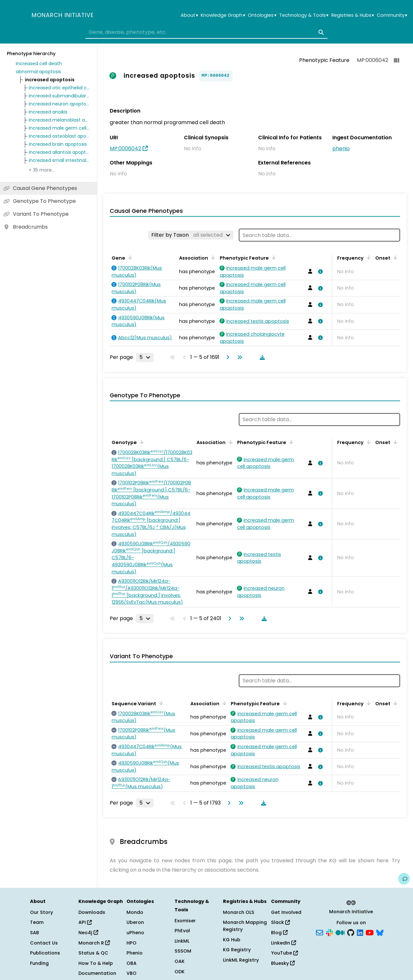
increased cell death (39, 64)
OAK (180, 961)
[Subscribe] (319, 932)
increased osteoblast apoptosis (59, 136)
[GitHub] (351, 932)
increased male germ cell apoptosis (59, 128)
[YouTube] (370, 932)
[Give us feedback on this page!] (404, 879)
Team (37, 922)
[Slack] (329, 932)
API (85, 922)
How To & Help (96, 963)
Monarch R (94, 943)
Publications (45, 953)
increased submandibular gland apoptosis (59, 96)
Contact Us (44, 943)
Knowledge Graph (223, 15)
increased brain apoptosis (58, 144)
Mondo (135, 912)
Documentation (97, 973)
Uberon (135, 922)
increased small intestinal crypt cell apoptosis (59, 160)
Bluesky (283, 963)
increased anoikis (48, 112)
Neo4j (88, 933)
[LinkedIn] (360, 932)
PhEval (182, 931)
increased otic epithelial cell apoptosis (59, 88)
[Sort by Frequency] (368, 257)
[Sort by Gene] (129, 257)
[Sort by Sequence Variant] (160, 703)
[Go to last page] (238, 357)
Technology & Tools (304, 15)
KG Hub (232, 940)
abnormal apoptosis (38, 72)
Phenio (135, 953)
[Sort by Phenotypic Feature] (273, 257)
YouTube (284, 953)
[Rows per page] (145, 357)
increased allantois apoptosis (59, 152)
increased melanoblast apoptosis (59, 120)
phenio (341, 148)
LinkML (182, 941)
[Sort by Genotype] (141, 442)
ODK (180, 972)
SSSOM (183, 951)
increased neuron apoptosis (59, 104)
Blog (279, 933)
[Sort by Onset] (394, 257)
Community (392, 15)
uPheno (135, 933)
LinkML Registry (241, 960)
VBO (131, 973)
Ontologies (262, 15)
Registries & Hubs (353, 15)
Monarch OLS (239, 912)
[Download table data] (261, 357)
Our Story (41, 912)
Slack (280, 922)
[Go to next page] (227, 357)
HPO (131, 943)
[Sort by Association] (212, 257)
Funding (39, 963)
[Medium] (340, 932)
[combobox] (206, 32)
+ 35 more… (42, 170)
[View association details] (319, 272)
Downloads (92, 912)
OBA (131, 963)
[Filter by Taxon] (191, 235)
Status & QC (93, 953)
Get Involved (286, 912)
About (189, 15)
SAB (35, 933)
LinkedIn (283, 943)
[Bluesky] (380, 932)
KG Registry (237, 950)
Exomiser (185, 921)
